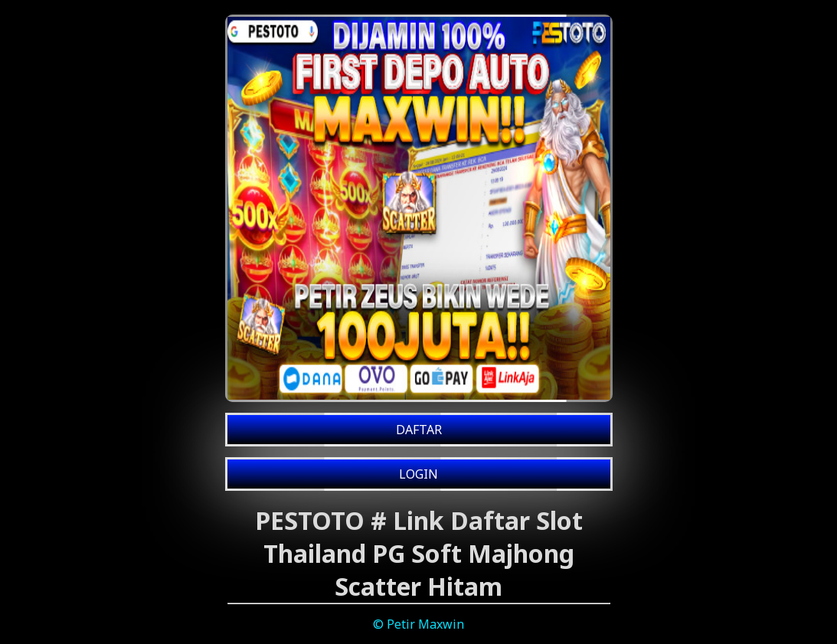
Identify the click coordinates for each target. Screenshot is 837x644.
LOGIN (418, 474)
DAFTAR (419, 430)
